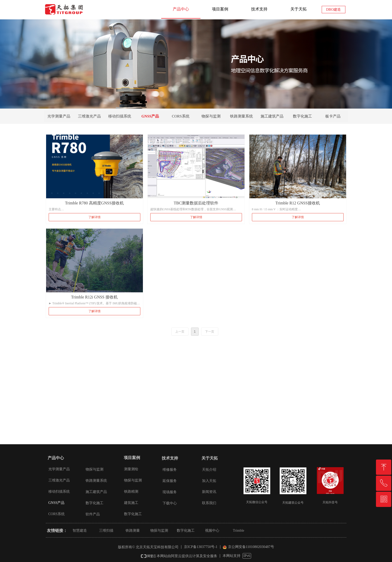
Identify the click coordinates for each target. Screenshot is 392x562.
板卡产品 (333, 116)
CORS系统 (181, 116)
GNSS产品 (150, 116)
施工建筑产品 (272, 116)
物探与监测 (211, 116)
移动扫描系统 (120, 116)
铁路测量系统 (241, 116)
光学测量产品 (59, 116)
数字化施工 (302, 116)
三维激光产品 (89, 116)
